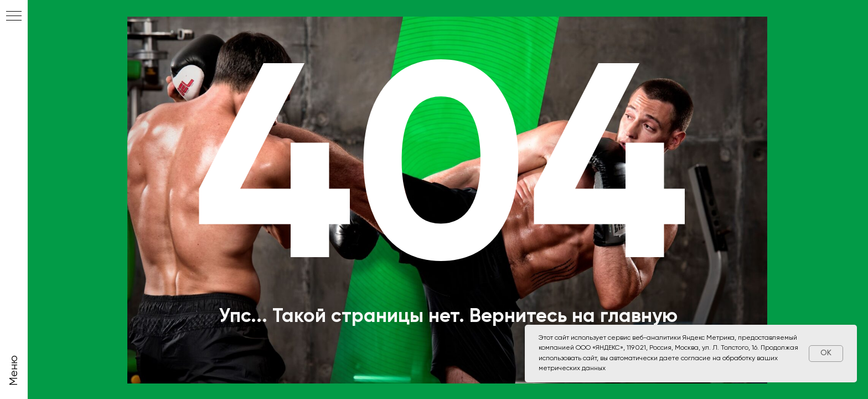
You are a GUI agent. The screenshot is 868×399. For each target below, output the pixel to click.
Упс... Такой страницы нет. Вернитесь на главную (448, 317)
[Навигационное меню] (14, 17)
